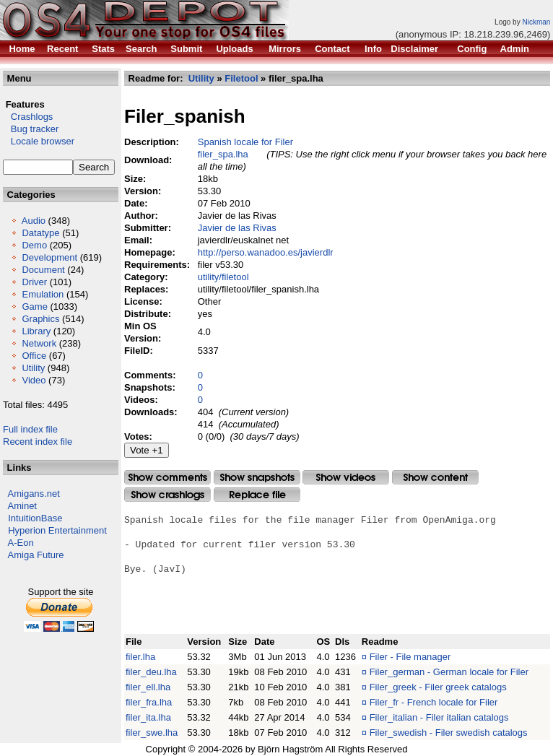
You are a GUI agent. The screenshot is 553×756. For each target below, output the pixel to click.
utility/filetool (223, 277)
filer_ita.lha (148, 717)
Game (34, 307)
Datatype (40, 233)
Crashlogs (28, 117)
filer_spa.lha (223, 154)
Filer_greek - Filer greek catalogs (438, 687)
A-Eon (21, 543)
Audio (34, 221)
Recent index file (38, 442)
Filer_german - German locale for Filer (449, 672)
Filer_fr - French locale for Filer (434, 702)
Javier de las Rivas (237, 228)
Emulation (43, 294)
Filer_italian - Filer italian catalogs (439, 717)
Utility (33, 368)
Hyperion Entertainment (57, 530)
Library (36, 331)
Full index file (30, 429)
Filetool (241, 78)
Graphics (40, 319)
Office (34, 356)
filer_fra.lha (149, 702)
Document (43, 270)
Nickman (536, 22)
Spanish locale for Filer (245, 142)
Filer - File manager (410, 657)
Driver (34, 282)
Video (34, 380)
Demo (34, 245)
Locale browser (39, 141)
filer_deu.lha (151, 672)
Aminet (22, 506)
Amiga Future (36, 555)
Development (49, 257)
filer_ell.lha (148, 687)
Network (39, 343)
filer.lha (140, 657)
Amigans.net (34, 494)
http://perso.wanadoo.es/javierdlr (266, 252)
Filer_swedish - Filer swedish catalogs (449, 733)
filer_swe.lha (152, 733)
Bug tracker (31, 129)
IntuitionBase (35, 518)
